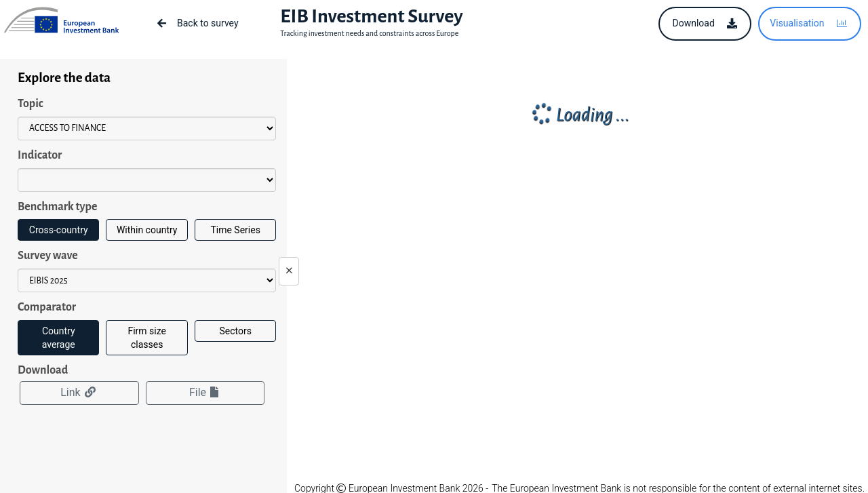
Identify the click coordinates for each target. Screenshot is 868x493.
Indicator (40, 155)
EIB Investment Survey (371, 16)
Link (79, 392)
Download (43, 370)
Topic (31, 104)
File (205, 392)
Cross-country (59, 230)
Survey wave (48, 256)
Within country (147, 230)
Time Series (235, 230)
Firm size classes (147, 338)
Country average (59, 338)
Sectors (235, 331)
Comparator (47, 307)
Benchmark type (57, 207)
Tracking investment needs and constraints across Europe (369, 33)
